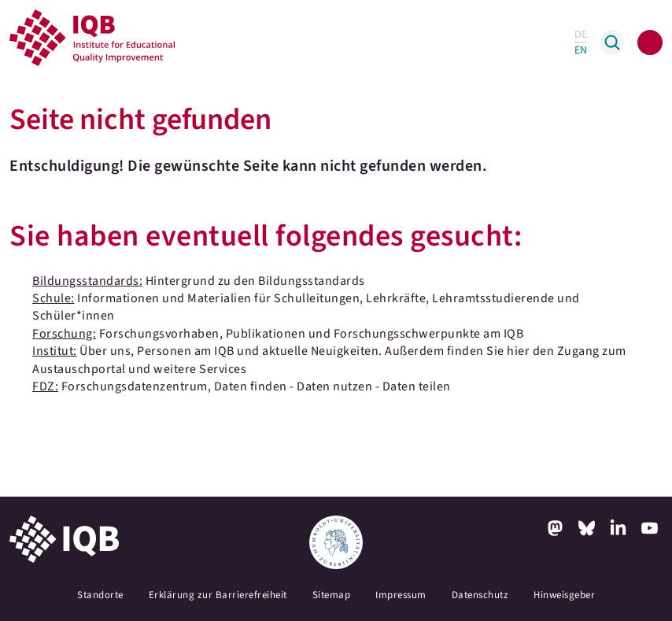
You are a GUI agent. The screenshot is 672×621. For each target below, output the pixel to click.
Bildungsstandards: (87, 281)
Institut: (55, 351)
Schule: (54, 298)
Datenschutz (480, 595)
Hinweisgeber (564, 595)
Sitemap (332, 595)
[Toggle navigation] (650, 43)
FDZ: (45, 386)
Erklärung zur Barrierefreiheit (218, 595)
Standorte (100, 595)
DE (581, 35)
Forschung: (64, 334)
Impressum (401, 595)
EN (581, 50)
